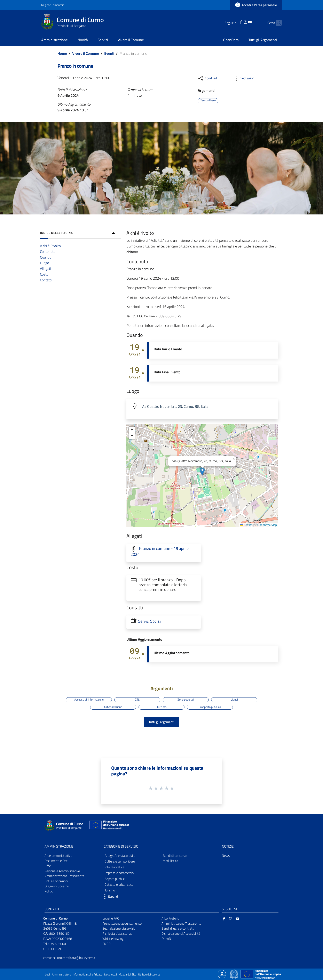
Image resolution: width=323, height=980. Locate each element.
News (226, 856)
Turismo (162, 707)
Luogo (45, 263)
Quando (46, 257)
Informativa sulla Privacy (88, 974)
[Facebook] (235, 22)
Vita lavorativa (115, 867)
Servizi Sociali (150, 621)
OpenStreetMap (267, 525)
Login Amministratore (58, 974)
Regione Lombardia (53, 5)
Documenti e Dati (56, 861)
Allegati (46, 268)
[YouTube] (244, 22)
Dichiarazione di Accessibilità (181, 933)
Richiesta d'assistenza (117, 933)
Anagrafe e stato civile (120, 856)
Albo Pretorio (170, 918)
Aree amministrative (58, 856)
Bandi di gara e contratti (178, 928)
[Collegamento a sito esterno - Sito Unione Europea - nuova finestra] (109, 826)
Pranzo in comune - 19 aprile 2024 (160, 551)
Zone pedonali (186, 700)
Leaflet (246, 525)
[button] (202, 471)
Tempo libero (208, 100)
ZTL (137, 700)
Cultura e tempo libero (120, 861)
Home (62, 53)
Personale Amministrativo (62, 871)
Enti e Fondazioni (56, 881)
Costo (44, 274)
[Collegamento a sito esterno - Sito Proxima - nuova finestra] (222, 974)
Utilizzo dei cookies (149, 974)
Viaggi (234, 700)
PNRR (107, 944)
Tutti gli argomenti (161, 722)
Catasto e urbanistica (119, 884)
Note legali (111, 974)
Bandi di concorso (175, 856)
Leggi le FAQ (111, 918)
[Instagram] (239, 22)
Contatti (46, 280)
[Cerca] (277, 23)
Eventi (109, 53)
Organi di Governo (57, 886)
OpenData (168, 939)
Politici (49, 891)
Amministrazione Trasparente (64, 876)
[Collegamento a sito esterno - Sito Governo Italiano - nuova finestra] (234, 974)
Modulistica (170, 861)
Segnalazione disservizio (119, 928)
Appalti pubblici (115, 879)
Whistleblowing (113, 939)
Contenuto (48, 251)
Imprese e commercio (119, 873)
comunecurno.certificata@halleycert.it (69, 958)
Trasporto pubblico (210, 707)
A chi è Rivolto (50, 246)
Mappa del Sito (127, 974)
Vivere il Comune (86, 53)
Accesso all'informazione (89, 700)
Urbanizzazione (113, 707)
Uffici (48, 866)
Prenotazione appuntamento (122, 923)
